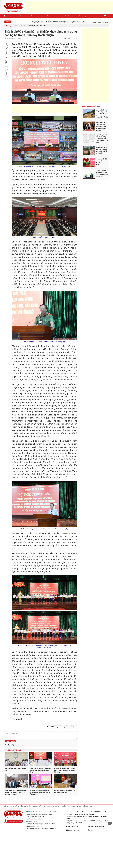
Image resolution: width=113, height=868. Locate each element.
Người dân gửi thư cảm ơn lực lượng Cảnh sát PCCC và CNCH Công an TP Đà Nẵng (102, 139)
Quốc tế (87, 16)
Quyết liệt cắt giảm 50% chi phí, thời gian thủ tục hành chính (65, 791)
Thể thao (94, 16)
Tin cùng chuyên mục (13, 750)
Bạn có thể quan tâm (91, 106)
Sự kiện (23, 26)
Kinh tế (64, 16)
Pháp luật (40, 16)
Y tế (75, 16)
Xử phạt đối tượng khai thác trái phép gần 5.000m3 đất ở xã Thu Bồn (101, 150)
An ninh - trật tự (18, 16)
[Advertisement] (69, 7)
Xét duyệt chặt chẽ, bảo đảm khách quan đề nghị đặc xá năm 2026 (102, 162)
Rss (91, 830)
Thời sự (9, 16)
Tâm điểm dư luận (33, 26)
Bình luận (9, 745)
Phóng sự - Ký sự (55, 16)
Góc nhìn (43, 26)
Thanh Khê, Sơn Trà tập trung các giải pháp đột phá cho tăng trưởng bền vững (41, 770)
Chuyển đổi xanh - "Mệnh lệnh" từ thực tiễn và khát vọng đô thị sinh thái (102, 174)
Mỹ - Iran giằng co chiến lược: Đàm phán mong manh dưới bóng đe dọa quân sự (101, 126)
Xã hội (47, 16)
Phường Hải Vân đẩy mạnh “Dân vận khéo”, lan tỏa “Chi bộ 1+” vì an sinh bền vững (65, 770)
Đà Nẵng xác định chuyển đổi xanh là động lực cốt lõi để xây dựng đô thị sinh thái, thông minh (16, 792)
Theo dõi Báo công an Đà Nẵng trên (62, 727)
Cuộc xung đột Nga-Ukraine (81, 22)
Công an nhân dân (30, 16)
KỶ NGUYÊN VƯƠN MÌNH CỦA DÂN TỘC (62, 22)
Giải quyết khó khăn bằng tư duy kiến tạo (16, 769)
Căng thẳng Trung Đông (45, 22)
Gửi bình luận (10, 741)
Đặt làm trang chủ (72, 827)
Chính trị (16, 26)
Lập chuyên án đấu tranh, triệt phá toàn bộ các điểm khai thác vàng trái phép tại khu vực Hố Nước (102, 114)
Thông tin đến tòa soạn (96, 827)
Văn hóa (70, 16)
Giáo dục (81, 16)
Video (100, 16)
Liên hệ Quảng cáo (73, 830)
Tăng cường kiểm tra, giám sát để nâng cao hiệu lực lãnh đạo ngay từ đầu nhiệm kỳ (40, 792)
